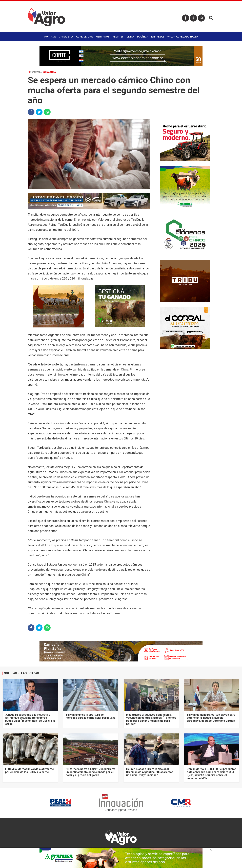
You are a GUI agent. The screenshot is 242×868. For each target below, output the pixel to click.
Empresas (158, 37)
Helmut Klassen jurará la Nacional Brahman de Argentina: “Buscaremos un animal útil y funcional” (150, 772)
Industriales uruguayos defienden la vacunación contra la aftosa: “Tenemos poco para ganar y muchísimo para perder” (151, 719)
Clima (130, 37)
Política (143, 37)
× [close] (211, 850)
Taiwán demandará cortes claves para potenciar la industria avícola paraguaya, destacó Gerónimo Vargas (211, 718)
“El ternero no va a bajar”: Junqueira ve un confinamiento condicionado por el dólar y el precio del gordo (91, 772)
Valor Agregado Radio (183, 37)
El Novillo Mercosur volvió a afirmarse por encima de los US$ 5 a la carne (30, 771)
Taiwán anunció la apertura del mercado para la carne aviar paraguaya (91, 716)
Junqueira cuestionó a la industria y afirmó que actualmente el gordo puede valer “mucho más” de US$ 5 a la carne (30, 719)
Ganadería (66, 37)
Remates (118, 37)
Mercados (103, 37)
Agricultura (84, 37)
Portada (50, 37)
